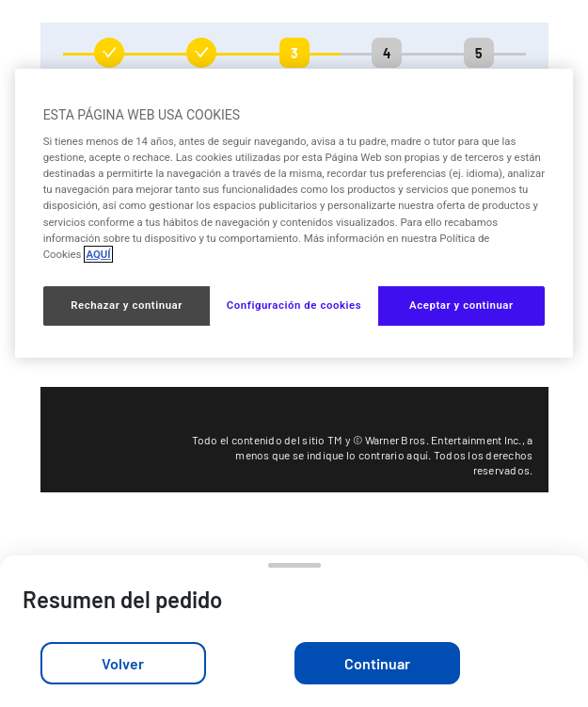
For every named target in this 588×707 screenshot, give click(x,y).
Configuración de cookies (294, 305)
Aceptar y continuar (461, 305)
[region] (294, 213)
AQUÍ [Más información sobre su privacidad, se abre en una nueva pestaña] (98, 254)
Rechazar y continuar (127, 305)
